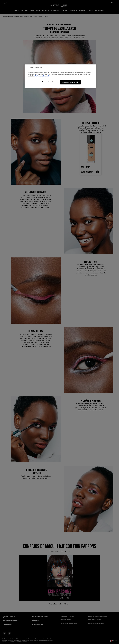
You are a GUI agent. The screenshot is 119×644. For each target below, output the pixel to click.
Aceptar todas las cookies (70, 82)
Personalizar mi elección (51, 82)
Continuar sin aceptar (36, 67)
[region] (60, 76)
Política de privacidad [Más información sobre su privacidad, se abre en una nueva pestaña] (42, 76)
